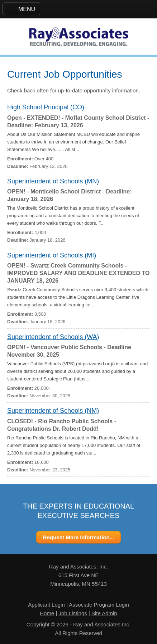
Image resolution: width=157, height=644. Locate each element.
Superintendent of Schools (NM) (53, 411)
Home (47, 613)
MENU (27, 9)
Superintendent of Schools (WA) (53, 337)
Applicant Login (46, 605)
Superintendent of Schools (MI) (52, 255)
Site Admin (104, 613)
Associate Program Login (99, 605)
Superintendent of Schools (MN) (53, 181)
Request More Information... (78, 537)
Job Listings (73, 613)
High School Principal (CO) (46, 107)
